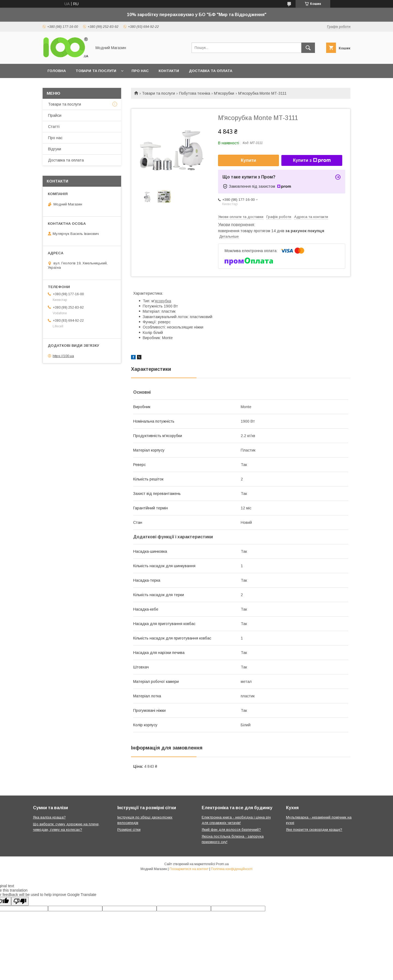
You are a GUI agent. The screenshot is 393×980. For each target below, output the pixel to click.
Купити (249, 160)
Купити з (312, 160)
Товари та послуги (96, 71)
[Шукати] (308, 48)
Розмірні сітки (129, 830)
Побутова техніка (195, 93)
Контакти (169, 71)
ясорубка (163, 301)
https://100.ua (63, 356)
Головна (57, 71)
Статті (54, 127)
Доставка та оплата (211, 71)
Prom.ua (222, 864)
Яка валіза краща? (49, 817)
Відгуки (55, 149)
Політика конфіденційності (232, 869)
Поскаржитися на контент (189, 869)
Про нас (140, 71)
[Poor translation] (20, 901)
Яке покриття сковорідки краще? (314, 830)
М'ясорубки (224, 93)
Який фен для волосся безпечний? (231, 830)
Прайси (55, 115)
